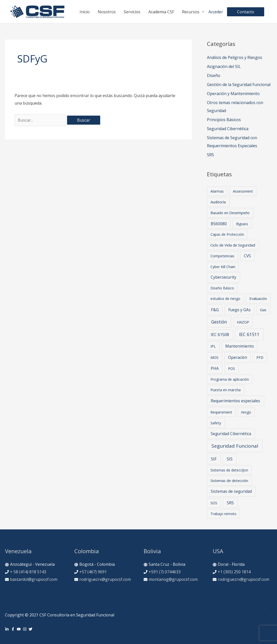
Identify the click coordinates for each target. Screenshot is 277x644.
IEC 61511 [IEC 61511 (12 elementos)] (249, 334)
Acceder (216, 12)
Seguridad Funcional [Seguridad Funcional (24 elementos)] (235, 446)
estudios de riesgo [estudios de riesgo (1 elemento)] (225, 299)
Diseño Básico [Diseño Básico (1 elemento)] (222, 288)
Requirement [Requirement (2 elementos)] (221, 412)
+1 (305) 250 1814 (234, 572)
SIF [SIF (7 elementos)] (214, 459)
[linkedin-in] (8, 629)
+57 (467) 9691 (93, 572)
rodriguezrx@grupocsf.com (105, 579)
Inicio (85, 12)
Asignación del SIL (224, 66)
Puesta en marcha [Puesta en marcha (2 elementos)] (226, 390)
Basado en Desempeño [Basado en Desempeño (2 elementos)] (230, 213)
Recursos (191, 12)
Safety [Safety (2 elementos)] (216, 423)
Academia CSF (161, 12)
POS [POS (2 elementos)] (232, 368)
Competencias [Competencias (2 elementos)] (222, 256)
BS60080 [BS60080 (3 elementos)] (219, 224)
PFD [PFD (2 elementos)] (260, 357)
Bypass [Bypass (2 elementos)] (242, 224)
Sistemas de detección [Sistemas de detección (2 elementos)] (229, 480)
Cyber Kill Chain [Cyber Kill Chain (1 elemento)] (223, 267)
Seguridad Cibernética (228, 129)
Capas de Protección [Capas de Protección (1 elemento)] (227, 234)
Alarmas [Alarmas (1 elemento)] (217, 191)
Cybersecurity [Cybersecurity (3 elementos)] (224, 277)
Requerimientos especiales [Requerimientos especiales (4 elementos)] (235, 401)
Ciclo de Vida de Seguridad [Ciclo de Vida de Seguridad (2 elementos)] (233, 245)
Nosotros (107, 12)
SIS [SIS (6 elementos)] (230, 459)
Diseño (214, 75)
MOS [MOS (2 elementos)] (214, 357)
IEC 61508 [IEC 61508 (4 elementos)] (220, 335)
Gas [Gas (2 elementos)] (263, 310)
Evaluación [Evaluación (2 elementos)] (258, 298)
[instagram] (25, 629)
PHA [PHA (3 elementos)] (215, 369)
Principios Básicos (224, 120)
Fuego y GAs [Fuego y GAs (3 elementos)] (239, 310)
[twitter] (31, 629)
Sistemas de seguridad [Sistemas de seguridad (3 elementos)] (231, 491)
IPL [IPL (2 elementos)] (213, 346)
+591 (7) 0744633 (165, 572)
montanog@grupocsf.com (173, 579)
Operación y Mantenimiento (233, 94)
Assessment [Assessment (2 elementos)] (243, 191)
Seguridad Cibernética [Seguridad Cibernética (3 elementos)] (231, 434)
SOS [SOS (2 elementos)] (214, 503)
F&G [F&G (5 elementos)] (215, 310)
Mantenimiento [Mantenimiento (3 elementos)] (240, 346)
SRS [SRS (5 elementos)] (230, 503)
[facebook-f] (14, 629)
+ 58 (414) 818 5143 (28, 572)
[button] (246, 12)
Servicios (132, 12)
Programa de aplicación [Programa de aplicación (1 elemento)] (230, 379)
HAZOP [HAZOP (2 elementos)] (243, 322)
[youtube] (19, 629)
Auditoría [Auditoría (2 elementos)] (218, 202)
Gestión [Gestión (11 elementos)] (219, 322)
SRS (210, 155)
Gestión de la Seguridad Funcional (239, 85)
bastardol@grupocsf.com (34, 579)
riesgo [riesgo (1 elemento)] (246, 412)
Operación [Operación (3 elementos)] (238, 357)
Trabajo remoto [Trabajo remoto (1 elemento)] (224, 514)
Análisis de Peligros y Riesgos (235, 57)
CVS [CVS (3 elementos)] (247, 256)
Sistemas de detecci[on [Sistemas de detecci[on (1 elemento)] (229, 470)
